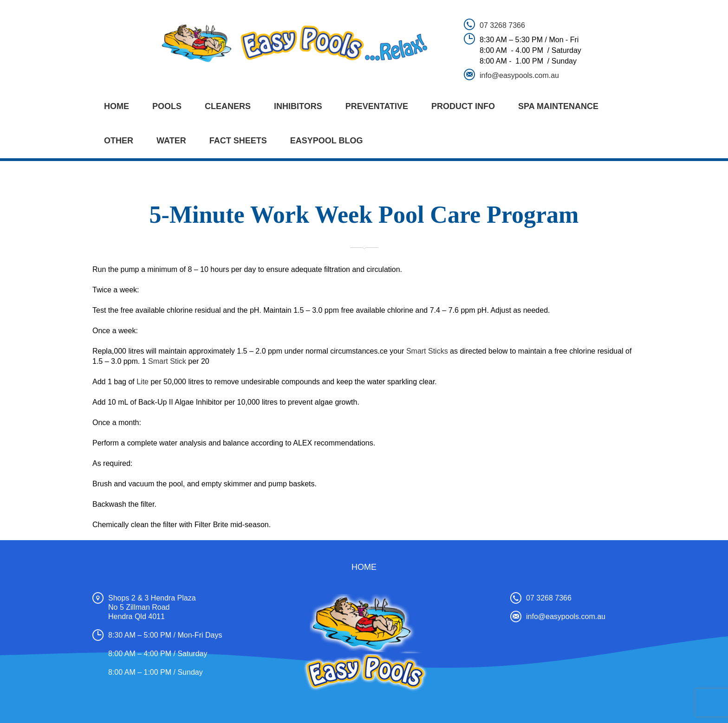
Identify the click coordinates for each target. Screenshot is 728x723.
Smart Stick (167, 361)
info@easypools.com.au (519, 75)
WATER (171, 141)
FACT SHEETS (238, 141)
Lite (143, 382)
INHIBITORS (298, 106)
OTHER (119, 141)
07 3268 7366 (502, 25)
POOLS (167, 106)
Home (117, 106)
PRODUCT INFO (463, 106)
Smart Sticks (427, 351)
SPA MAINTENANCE (558, 106)
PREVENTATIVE (377, 106)
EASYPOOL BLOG (327, 141)
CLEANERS (228, 106)
